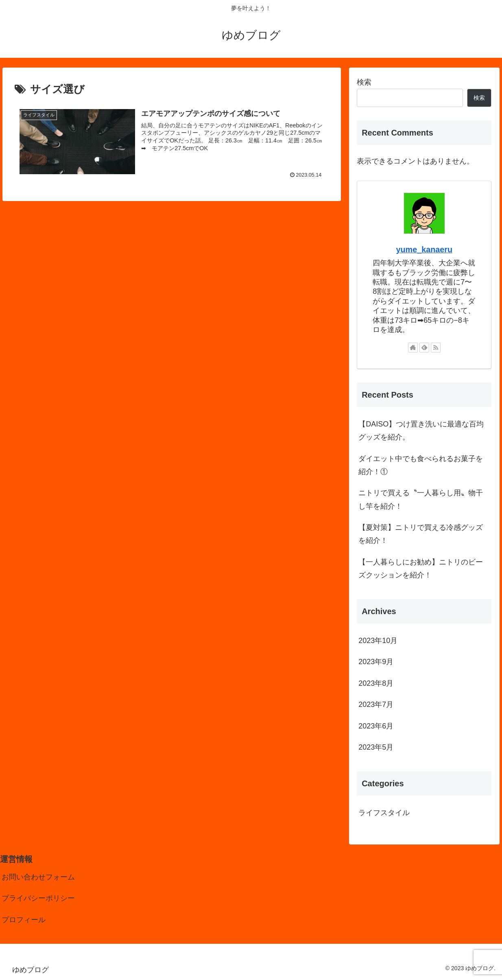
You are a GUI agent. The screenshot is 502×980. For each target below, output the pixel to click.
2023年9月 (376, 662)
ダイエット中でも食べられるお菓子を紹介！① (421, 465)
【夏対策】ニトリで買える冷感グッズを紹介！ (421, 534)
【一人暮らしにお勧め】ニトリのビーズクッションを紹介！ (421, 569)
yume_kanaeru (424, 249)
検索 (364, 82)
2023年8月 (376, 683)
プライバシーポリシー (38, 898)
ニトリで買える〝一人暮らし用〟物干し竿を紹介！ (421, 499)
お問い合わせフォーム (38, 877)
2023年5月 (376, 747)
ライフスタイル (384, 813)
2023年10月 (378, 641)
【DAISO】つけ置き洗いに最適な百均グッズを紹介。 (421, 431)
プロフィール (24, 920)
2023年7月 (376, 704)
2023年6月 (376, 726)
